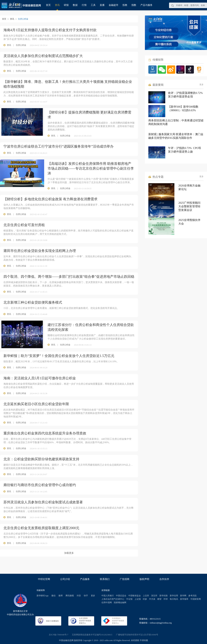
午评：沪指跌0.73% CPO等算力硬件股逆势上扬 (185, 150)
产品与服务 (146, 5)
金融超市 (114, 5)
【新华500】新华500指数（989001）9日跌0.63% (183, 108)
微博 (61, 596)
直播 (102, 5)
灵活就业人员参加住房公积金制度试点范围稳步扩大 (43, 56)
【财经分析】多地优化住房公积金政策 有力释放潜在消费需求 (50, 199)
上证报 (138, 599)
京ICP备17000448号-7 (59, 635)
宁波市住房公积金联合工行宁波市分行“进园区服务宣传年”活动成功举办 (58, 146)
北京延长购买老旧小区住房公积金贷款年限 (36, 404)
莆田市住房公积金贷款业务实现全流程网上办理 (40, 251)
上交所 (146, 596)
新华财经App (43, 596)
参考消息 (193, 596)
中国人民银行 (108, 596)
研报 (66, 5)
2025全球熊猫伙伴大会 (189, 222)
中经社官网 (44, 579)
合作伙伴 (164, 579)
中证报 (129, 599)
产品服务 (85, 579)
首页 (48, 5)
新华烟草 (184, 599)
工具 (93, 5)
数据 (75, 5)
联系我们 (105, 579)
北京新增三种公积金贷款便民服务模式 (33, 302)
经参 (145, 599)
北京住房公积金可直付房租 (24, 225)
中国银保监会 (135, 596)
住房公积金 (21, 45)
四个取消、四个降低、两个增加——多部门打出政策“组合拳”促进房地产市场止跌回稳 (69, 277)
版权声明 (144, 579)
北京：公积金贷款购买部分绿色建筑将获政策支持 (41, 459)
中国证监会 (121, 596)
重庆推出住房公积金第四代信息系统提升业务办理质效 (45, 433)
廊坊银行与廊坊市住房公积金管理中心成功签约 (40, 485)
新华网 (183, 596)
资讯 (57, 5)
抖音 (79, 596)
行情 (84, 5)
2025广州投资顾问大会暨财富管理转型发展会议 (189, 206)
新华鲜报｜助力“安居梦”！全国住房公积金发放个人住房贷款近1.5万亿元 (59, 356)
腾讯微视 (70, 596)
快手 (86, 596)
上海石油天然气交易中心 (113, 599)
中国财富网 (196, 599)
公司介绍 (65, 579)
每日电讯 (174, 599)
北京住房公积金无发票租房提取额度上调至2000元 (41, 528)
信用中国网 (107, 603)
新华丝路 (164, 596)
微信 (53, 596)
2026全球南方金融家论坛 (189, 187)
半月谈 (152, 599)
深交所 (154, 596)
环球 (166, 599)
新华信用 (174, 596)
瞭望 (159, 599)
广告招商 (125, 579)
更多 (201, 85)
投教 (125, 5)
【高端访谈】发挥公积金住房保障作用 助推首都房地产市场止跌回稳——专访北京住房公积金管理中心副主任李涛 (91, 168)
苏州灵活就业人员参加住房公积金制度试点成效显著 (43, 502)
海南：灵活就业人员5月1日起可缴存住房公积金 (40, 378)
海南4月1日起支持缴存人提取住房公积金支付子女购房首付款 (50, 30)
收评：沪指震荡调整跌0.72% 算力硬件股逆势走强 (185, 95)
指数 (134, 5)
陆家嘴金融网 (120, 603)
